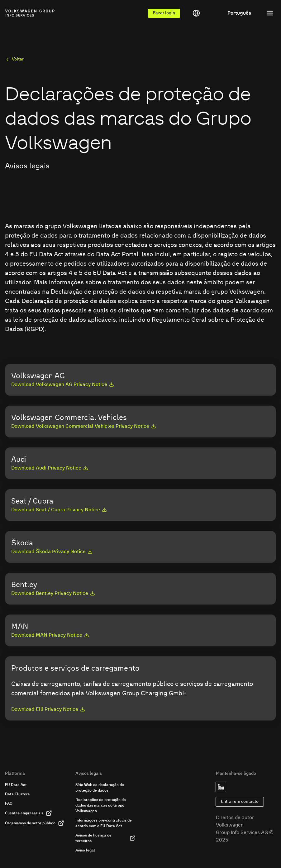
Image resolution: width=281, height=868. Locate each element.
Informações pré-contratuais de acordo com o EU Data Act (104, 823)
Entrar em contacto (240, 802)
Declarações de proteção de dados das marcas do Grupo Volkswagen (101, 805)
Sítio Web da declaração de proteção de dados (100, 788)
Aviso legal (85, 850)
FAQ (9, 803)
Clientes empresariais (29, 813)
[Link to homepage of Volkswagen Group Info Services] (19, 13)
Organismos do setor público (35, 823)
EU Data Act (16, 785)
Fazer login (164, 13)
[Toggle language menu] (222, 13)
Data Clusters (17, 794)
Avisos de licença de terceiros (106, 838)
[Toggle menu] (270, 13)
